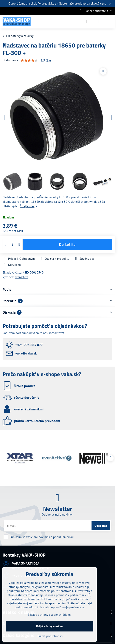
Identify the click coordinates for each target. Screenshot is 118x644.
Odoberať (101, 526)
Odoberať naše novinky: (57, 514)
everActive (21, 277)
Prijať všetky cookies (50, 626)
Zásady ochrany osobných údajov (50, 615)
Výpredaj (44, 3)
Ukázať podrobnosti (50, 636)
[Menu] (110, 22)
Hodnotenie (10, 60)
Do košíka (67, 244)
